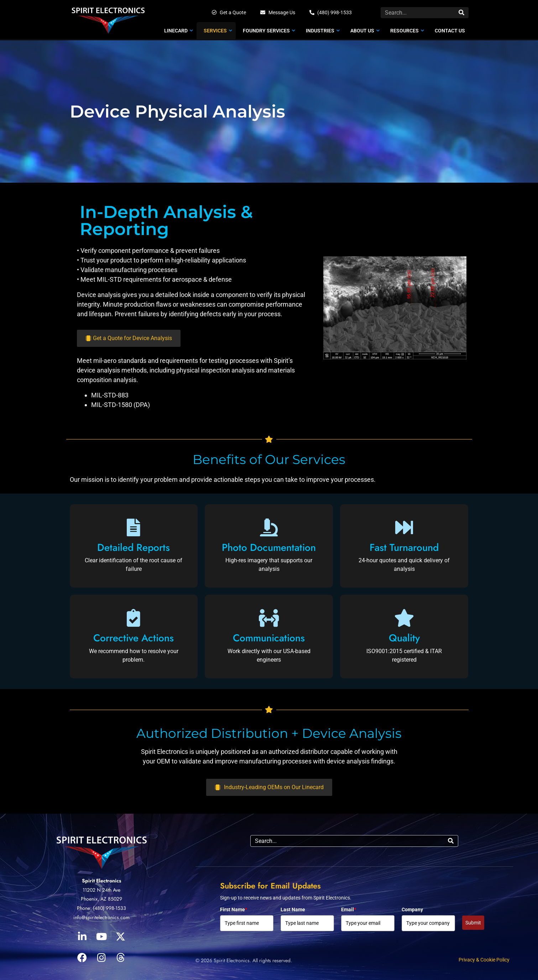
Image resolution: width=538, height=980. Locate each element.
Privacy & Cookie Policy (484, 960)
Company (412, 909)
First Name (234, 909)
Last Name (293, 909)
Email (349, 909)
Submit (473, 923)
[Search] (461, 13)
